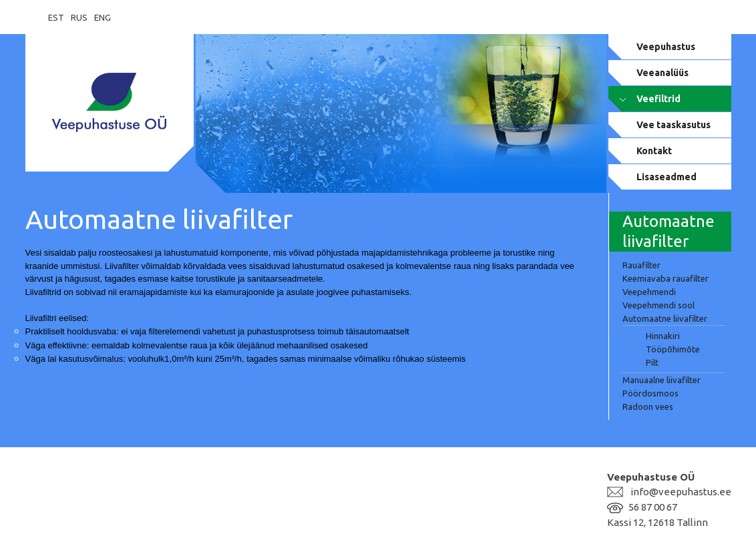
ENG (103, 17)
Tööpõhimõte (673, 349)
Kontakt (654, 151)
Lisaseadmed (667, 177)
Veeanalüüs (663, 73)
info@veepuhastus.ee (681, 492)
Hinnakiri (663, 336)
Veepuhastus (666, 47)
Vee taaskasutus (674, 125)
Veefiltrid (658, 99)
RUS (79, 17)
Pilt (652, 362)
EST (56, 17)
